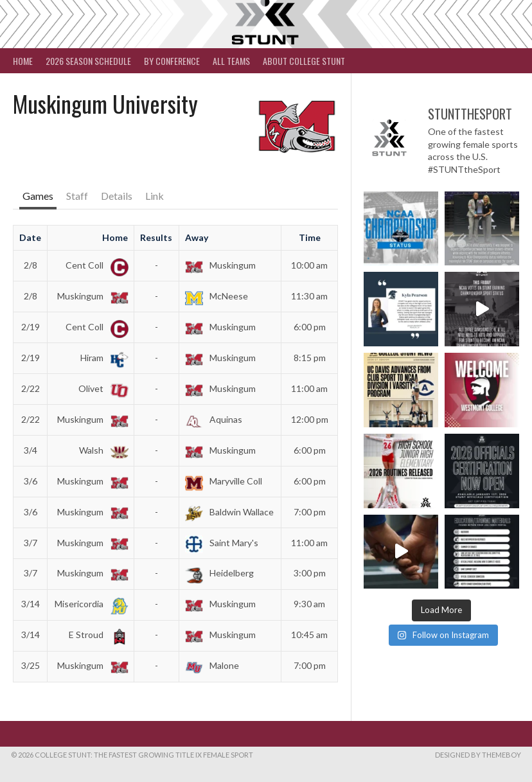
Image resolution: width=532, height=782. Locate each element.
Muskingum (220, 265)
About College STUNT (304, 61)
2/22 (31, 388)
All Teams (231, 61)
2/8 (31, 265)
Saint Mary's (222, 543)
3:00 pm (310, 573)
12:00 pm (310, 419)
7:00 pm (310, 512)
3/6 (31, 481)
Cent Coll (94, 265)
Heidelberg (219, 573)
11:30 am (309, 296)
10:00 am (309, 265)
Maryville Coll (224, 481)
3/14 (31, 604)
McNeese (217, 296)
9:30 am (309, 604)
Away (197, 237)
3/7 (31, 543)
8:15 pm (310, 358)
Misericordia (89, 604)
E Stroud (96, 635)
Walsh (101, 450)
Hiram (102, 358)
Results (156, 237)
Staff (77, 196)
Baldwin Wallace (229, 512)
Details (117, 196)
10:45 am (309, 635)
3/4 (31, 450)
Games (38, 196)
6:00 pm (310, 327)
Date (30, 237)
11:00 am (309, 388)
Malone (212, 665)
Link (155, 196)
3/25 (31, 665)
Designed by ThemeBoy (478, 755)
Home (23, 61)
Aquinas (214, 419)
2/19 (31, 327)
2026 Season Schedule (88, 61)
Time (310, 237)
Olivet (101, 388)
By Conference (172, 61)
